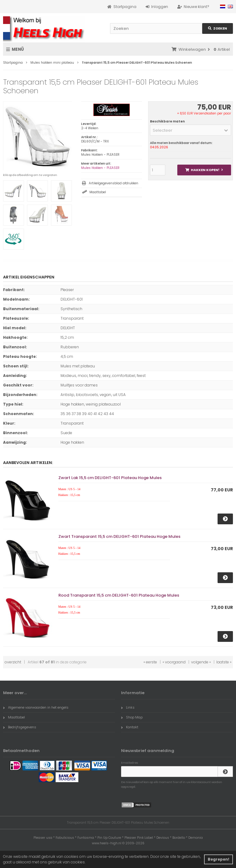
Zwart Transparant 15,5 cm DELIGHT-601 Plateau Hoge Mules (119, 536)
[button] (191, 130)
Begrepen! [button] (218, 859)
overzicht (13, 662)
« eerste (150, 662)
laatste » (224, 662)
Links (128, 707)
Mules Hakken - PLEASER (100, 168)
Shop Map (132, 717)
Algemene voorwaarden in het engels (36, 707)
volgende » (201, 662)
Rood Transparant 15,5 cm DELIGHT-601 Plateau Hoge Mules (119, 595)
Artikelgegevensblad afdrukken (114, 183)
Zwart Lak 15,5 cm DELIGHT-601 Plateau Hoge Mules (110, 478)
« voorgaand (174, 662)
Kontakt (130, 727)
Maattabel (98, 192)
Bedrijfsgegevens (20, 727)
